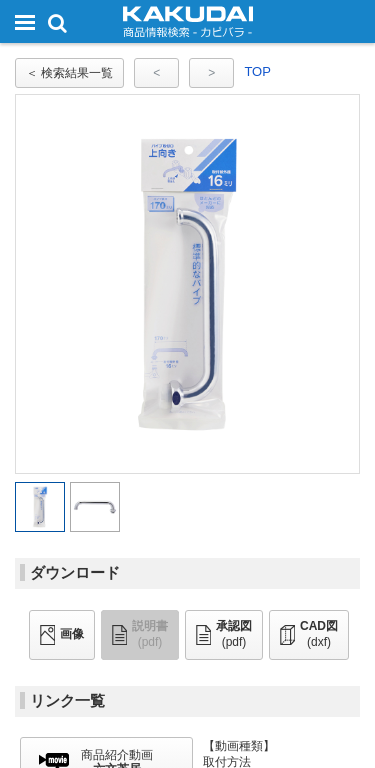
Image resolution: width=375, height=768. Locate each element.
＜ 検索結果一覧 (69, 73)
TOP (257, 71)
